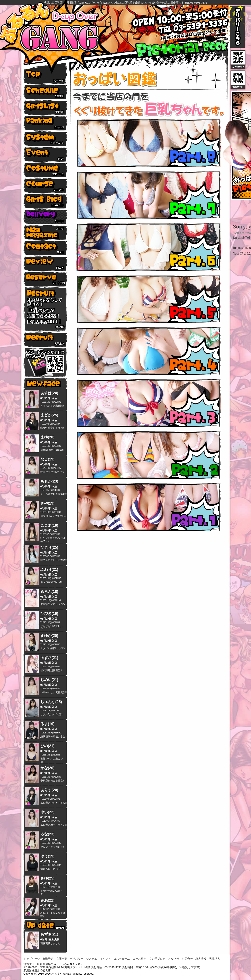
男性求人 (215, 959)
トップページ (32, 959)
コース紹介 (139, 959)
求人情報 (201, 959)
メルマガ (174, 959)
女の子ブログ (157, 959)
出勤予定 (48, 959)
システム (92, 959)
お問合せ (187, 959)
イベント (105, 959)
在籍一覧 (62, 959)
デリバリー (77, 959)
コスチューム (122, 959)
